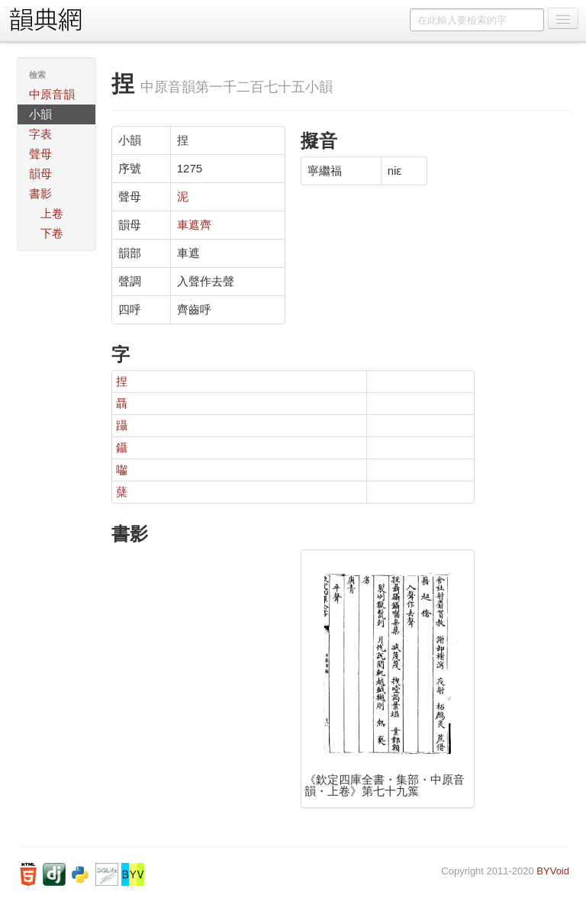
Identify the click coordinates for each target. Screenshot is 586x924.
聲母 (40, 154)
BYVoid (553, 871)
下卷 (52, 233)
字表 (40, 134)
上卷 (52, 213)
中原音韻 (52, 94)
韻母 (40, 174)
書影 (40, 193)
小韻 (40, 114)
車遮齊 (194, 225)
